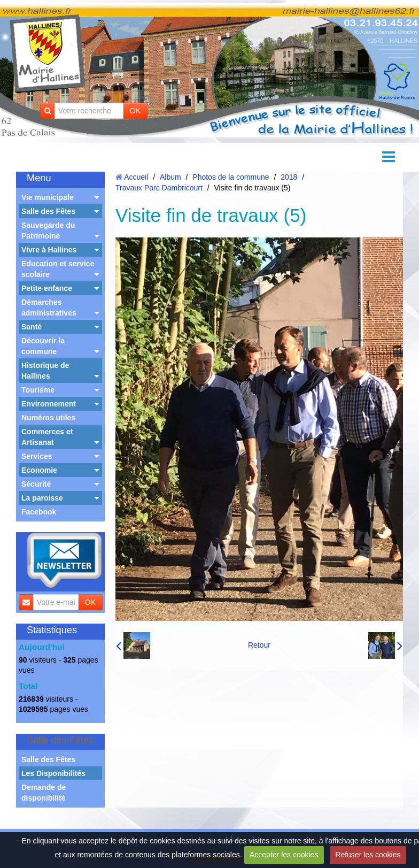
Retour (259, 645)
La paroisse (42, 498)
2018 (289, 177)
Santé (32, 327)
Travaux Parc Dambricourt (159, 188)
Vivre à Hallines (49, 250)
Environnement (49, 404)
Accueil (136, 177)
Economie (39, 470)
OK (135, 111)
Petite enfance (47, 288)
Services (37, 456)
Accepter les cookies (284, 855)
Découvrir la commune (43, 346)
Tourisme (38, 390)
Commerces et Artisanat (47, 437)
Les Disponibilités (53, 773)
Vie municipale (48, 197)
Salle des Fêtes (48, 211)
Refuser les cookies (368, 855)
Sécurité (36, 484)
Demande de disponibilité (44, 793)
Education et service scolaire (58, 269)
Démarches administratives (49, 308)
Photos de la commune (231, 177)
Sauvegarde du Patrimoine (48, 231)
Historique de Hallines (45, 371)
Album (170, 177)
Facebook (39, 512)
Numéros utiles (48, 418)
